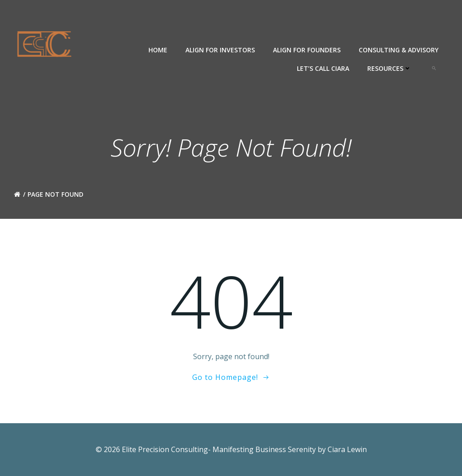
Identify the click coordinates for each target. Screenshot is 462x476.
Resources (389, 68)
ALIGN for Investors (220, 50)
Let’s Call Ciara (323, 68)
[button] (434, 68)
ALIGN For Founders (307, 50)
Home (158, 50)
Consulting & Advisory (399, 50)
